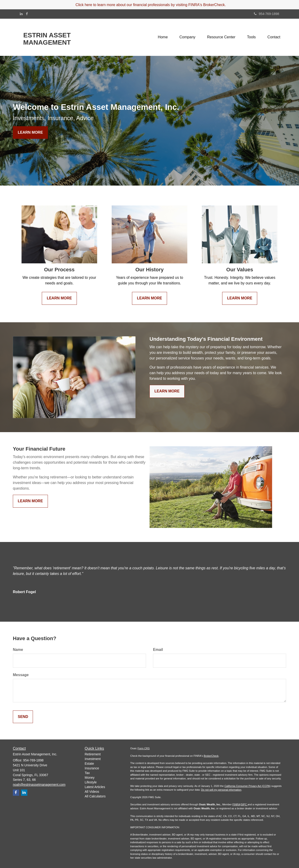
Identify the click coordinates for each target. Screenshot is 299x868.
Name (18, 650)
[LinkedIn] (21, 14)
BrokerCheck (211, 756)
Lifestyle (91, 782)
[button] (187, 37)
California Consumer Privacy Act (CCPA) (248, 786)
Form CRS (144, 748)
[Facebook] (27, 14)
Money (90, 778)
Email (158, 650)
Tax (87, 773)
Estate (89, 764)
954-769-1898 (267, 14)
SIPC (244, 804)
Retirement (93, 754)
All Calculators (95, 796)
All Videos (92, 792)
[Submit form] (23, 717)
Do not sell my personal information (221, 790)
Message (21, 675)
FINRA (236, 804)
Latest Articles (95, 787)
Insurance (92, 768)
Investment (93, 759)
